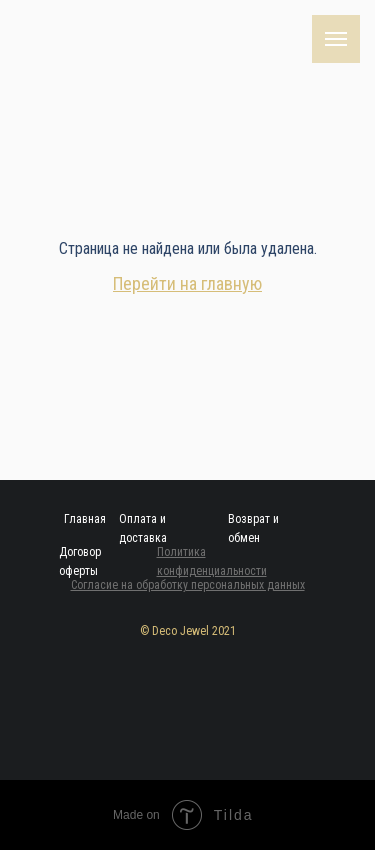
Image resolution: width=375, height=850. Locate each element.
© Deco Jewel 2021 (188, 631)
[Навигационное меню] (336, 39)
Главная (85, 519)
